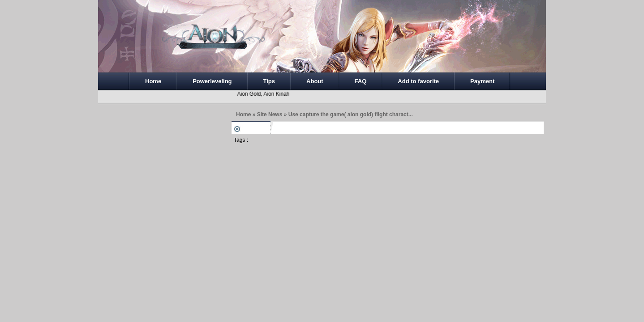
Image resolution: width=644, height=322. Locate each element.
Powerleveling (212, 81)
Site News (270, 114)
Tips (269, 81)
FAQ (361, 81)
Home (153, 81)
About (315, 81)
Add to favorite (418, 81)
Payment (482, 81)
